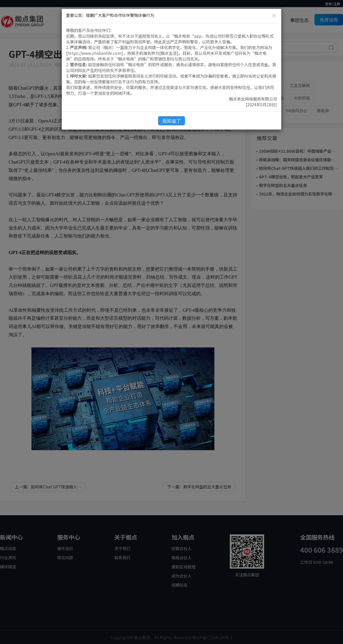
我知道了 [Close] (171, 121)
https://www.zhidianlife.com (94, 53)
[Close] (274, 16)
